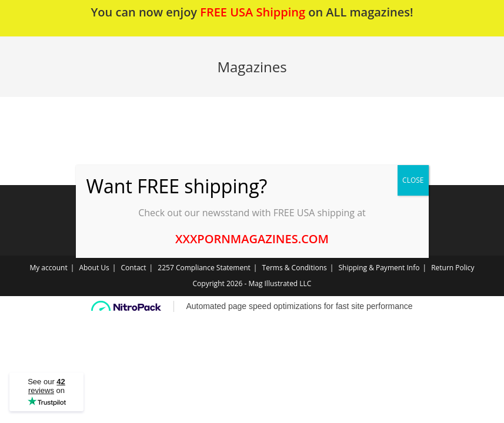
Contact (134, 268)
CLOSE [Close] (413, 180)
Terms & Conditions (295, 268)
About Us (94, 268)
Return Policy (453, 268)
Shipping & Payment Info (379, 268)
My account (48, 268)
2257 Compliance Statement (204, 268)
